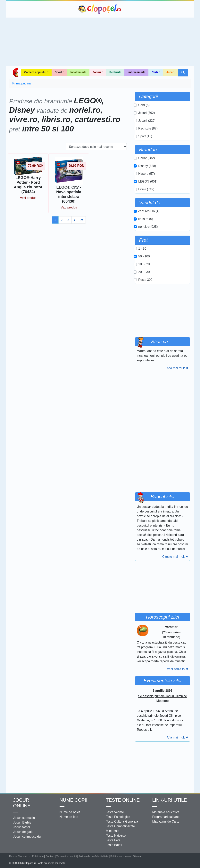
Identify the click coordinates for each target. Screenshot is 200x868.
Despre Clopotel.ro (20, 856)
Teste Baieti (114, 845)
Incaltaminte (79, 72)
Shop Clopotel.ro (15, 73)
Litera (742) (146, 189)
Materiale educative (166, 812)
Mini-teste (113, 831)
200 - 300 (145, 272)
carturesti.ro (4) (149, 211)
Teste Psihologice (118, 817)
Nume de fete (69, 817)
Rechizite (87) (148, 128)
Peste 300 (145, 280)
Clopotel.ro (100, 9)
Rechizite (115, 72)
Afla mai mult (177, 368)
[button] (183, 73)
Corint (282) (146, 158)
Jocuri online (22, 803)
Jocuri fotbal (21, 827)
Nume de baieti (70, 812)
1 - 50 (142, 249)
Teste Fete (113, 840)
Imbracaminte (136, 72)
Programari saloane (166, 817)
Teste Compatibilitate (120, 826)
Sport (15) (145, 136)
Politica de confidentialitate (94, 856)
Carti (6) (144, 105)
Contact (50, 856)
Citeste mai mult (175, 557)
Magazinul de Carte (166, 821)
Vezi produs (28, 198)
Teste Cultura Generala (122, 821)
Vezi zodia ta (178, 669)
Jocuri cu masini (24, 818)
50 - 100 (144, 256)
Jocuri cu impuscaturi (28, 837)
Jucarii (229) (147, 121)
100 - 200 (145, 264)
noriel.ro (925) (148, 227)
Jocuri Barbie (22, 822)
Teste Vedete (115, 812)
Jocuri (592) (146, 113)
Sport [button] (58, 72)
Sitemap (138, 856)
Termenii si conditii (67, 856)
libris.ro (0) (146, 219)
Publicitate (38, 856)
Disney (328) (147, 166)
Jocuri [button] (97, 72)
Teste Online (123, 800)
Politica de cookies (121, 856)
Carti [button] (155, 72)
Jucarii (171, 72)
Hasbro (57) (146, 174)
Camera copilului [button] (35, 72)
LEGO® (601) (148, 181)
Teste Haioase (116, 836)
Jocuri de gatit (23, 832)
